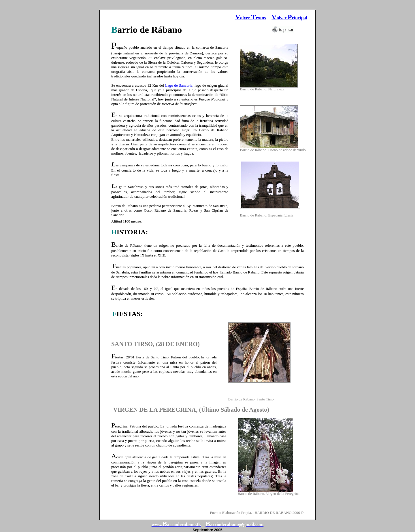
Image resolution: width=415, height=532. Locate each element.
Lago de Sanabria (179, 85)
